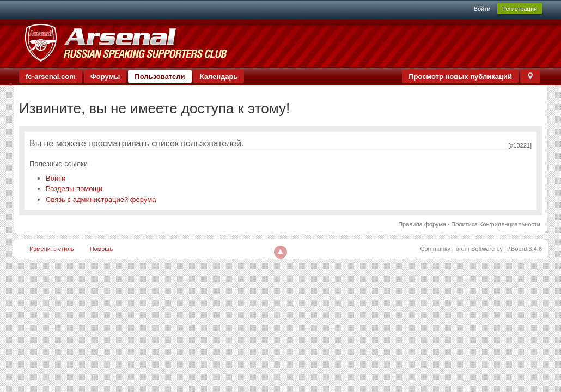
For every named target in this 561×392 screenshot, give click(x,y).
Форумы (105, 76)
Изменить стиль (52, 249)
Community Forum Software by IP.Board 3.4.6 (481, 249)
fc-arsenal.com (51, 76)
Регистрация (520, 9)
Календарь (219, 76)
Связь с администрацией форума (101, 200)
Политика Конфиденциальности (496, 224)
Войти (482, 9)
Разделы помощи (74, 189)
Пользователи (160, 76)
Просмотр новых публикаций (460, 76)
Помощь (102, 249)
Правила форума (422, 224)
